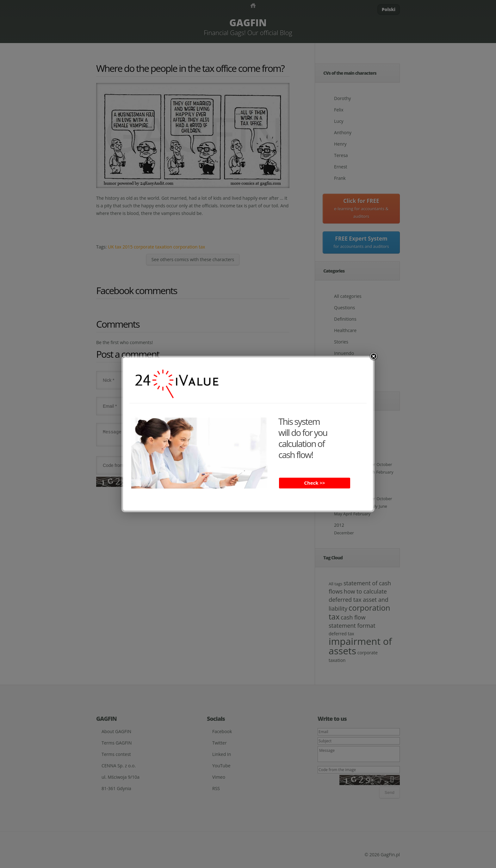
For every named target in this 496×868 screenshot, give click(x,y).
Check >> (314, 483)
